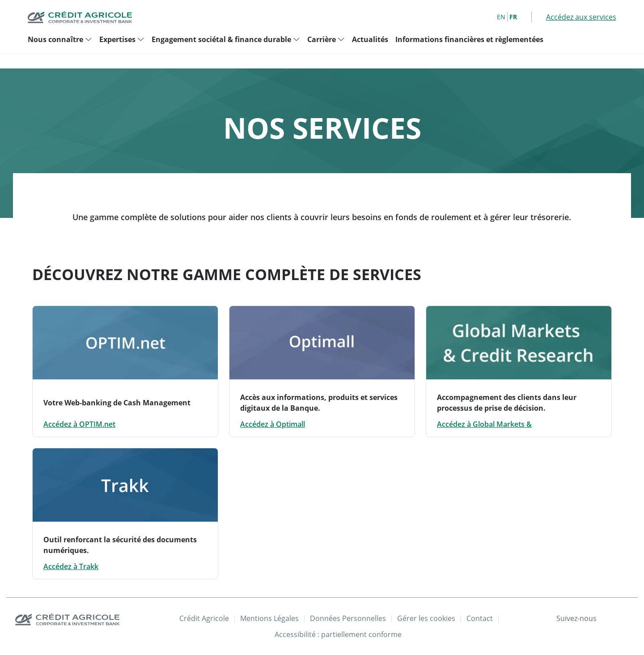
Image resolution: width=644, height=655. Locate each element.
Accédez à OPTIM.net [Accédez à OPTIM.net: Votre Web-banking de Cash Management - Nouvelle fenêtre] (79, 424)
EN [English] (501, 17)
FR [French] (513, 17)
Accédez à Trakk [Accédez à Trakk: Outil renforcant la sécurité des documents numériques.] (71, 566)
